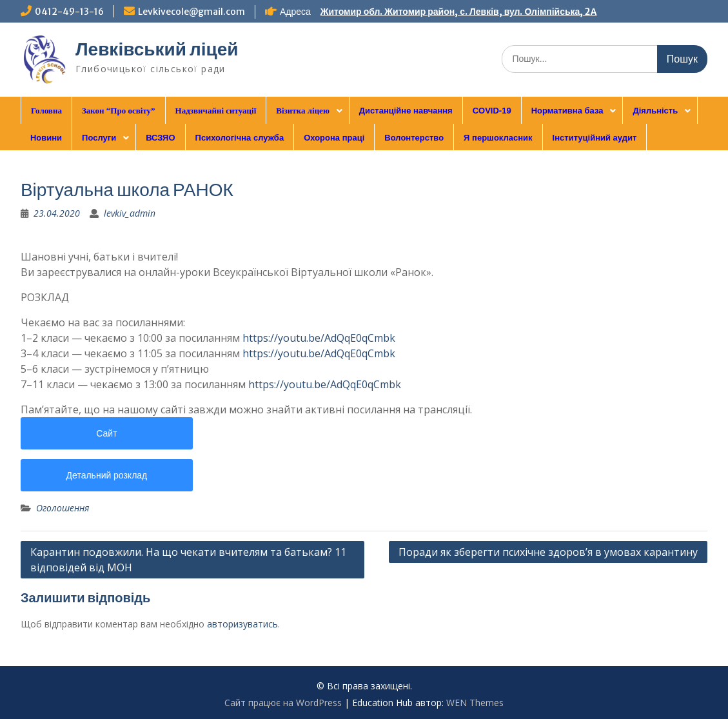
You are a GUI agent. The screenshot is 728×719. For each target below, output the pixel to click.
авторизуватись (242, 624)
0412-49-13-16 (69, 12)
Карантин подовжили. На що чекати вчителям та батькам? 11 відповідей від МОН (188, 560)
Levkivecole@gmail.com (192, 12)
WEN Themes (475, 703)
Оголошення (63, 508)
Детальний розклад (107, 475)
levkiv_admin (130, 213)
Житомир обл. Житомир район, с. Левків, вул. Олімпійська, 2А (459, 12)
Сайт (106, 433)
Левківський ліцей (157, 49)
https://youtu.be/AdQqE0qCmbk (319, 338)
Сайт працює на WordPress (283, 703)
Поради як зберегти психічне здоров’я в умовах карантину (548, 552)
